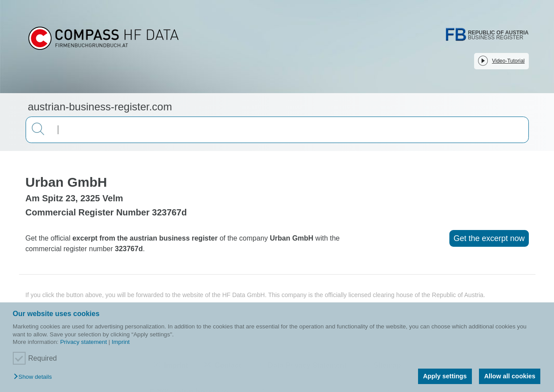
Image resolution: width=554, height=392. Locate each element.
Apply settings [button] (445, 376)
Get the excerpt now (489, 238)
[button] (35, 377)
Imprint (121, 342)
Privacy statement (83, 342)
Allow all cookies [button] (510, 376)
